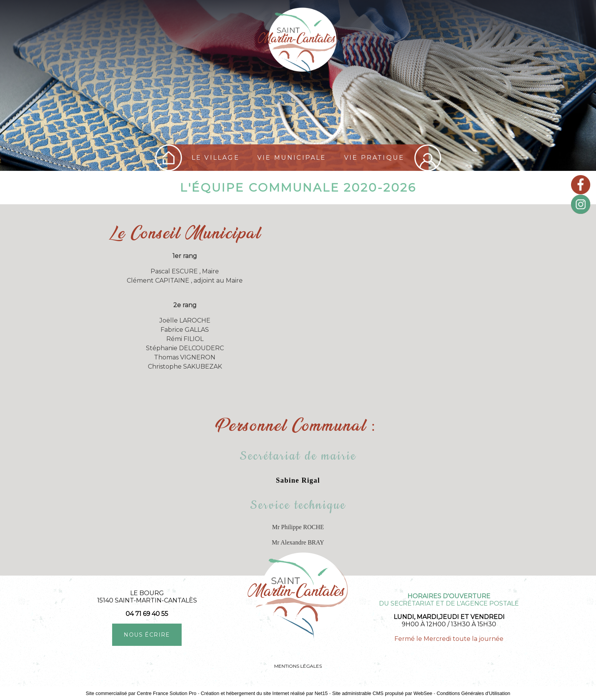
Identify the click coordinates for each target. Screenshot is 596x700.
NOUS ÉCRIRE (147, 635)
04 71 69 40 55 (147, 614)
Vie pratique (374, 158)
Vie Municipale (292, 158)
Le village (216, 158)
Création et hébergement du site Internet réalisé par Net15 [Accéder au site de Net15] (264, 693)
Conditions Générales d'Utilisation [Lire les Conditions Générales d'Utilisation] (473, 693)
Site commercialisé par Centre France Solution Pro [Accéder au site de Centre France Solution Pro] (141, 693)
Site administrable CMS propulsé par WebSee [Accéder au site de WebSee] (382, 693)
